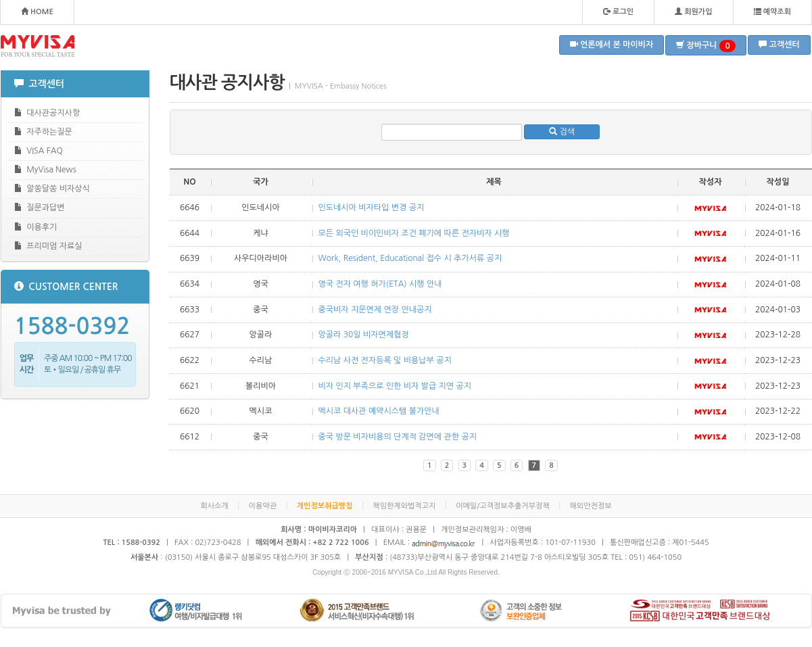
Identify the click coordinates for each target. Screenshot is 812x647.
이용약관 (263, 506)
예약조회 (772, 11)
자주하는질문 (43, 131)
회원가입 (693, 11)
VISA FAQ (39, 150)
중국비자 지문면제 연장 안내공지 (375, 310)
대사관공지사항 (47, 113)
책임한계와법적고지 (404, 506)
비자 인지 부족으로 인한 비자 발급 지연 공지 (395, 386)
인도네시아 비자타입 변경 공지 (372, 208)
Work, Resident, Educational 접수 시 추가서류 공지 (410, 258)
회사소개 (214, 506)
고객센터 (779, 44)
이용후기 (36, 227)
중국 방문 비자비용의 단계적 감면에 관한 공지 (398, 437)
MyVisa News (45, 169)
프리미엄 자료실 (48, 246)
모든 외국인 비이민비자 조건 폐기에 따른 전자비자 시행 (414, 233)
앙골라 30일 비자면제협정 (364, 335)
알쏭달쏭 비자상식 (52, 188)
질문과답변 (40, 207)
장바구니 (706, 46)
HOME (37, 11)
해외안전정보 (591, 506)
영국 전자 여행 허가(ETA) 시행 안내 (380, 284)
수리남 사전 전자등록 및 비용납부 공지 (385, 360)
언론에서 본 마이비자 (612, 44)
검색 (562, 131)
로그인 (618, 11)
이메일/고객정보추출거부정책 (503, 506)
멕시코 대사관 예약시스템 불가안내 (379, 411)
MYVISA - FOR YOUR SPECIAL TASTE (38, 46)
